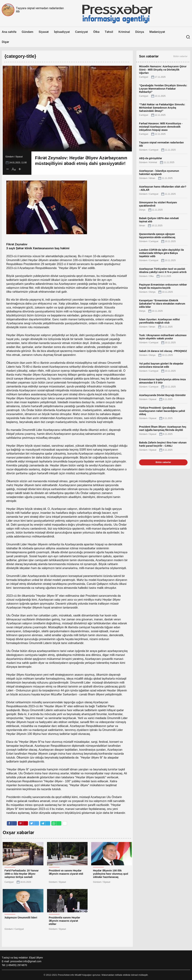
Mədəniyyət (157, 32)
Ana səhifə (9, 32)
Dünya (140, 32)
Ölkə (96, 32)
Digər (5, 42)
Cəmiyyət (82, 32)
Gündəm (28, 32)
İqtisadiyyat (62, 32)
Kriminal (124, 32)
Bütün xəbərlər (180, 56)
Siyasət (44, 32)
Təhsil (109, 32)
